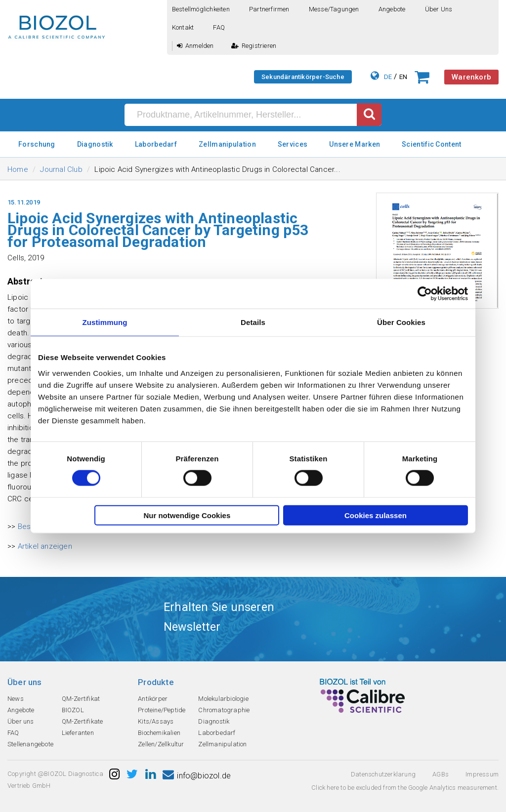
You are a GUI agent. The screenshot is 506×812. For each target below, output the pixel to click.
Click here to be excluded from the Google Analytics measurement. (405, 788)
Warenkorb (471, 77)
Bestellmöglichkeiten (201, 9)
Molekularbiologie (223, 699)
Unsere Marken (355, 144)
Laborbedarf (156, 144)
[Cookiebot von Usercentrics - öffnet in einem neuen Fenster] (425, 294)
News (16, 699)
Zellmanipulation (227, 144)
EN (403, 77)
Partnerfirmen (269, 9)
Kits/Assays (156, 721)
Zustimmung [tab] (105, 322)
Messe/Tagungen (334, 9)
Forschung (37, 144)
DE (388, 77)
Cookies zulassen (376, 515)
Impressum (482, 774)
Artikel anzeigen (45, 546)
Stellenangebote (30, 744)
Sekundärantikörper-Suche (303, 77)
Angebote (392, 9)
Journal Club (61, 169)
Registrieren (254, 46)
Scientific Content (431, 144)
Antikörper (153, 699)
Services (293, 144)
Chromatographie (224, 710)
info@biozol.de (197, 776)
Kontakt (183, 27)
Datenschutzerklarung (383, 774)
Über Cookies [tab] (401, 322)
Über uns (439, 9)
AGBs (441, 774)
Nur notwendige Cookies (187, 515)
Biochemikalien (159, 733)
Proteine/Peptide (162, 710)
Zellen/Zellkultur (161, 744)
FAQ (219, 27)
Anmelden (195, 46)
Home (18, 169)
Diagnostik (95, 144)
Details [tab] (253, 322)
